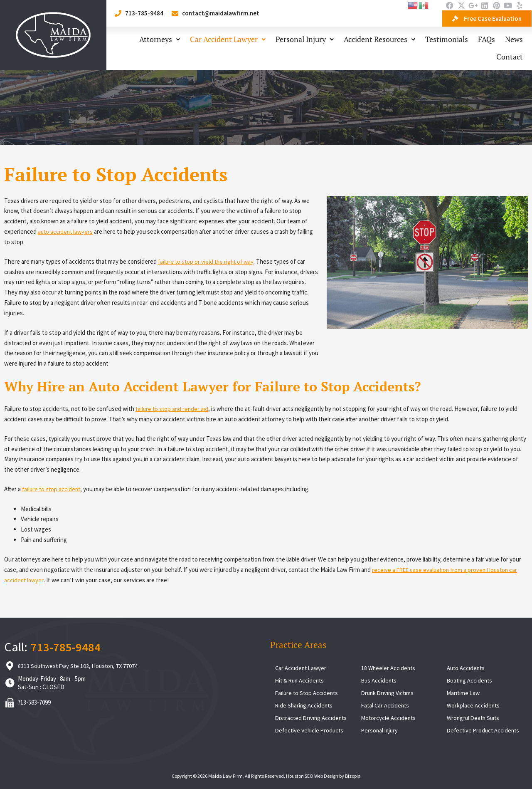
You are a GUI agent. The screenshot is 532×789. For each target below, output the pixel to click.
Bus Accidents (380, 680)
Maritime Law (464, 693)
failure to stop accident (52, 489)
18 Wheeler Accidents (389, 668)
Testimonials (447, 39)
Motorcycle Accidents (389, 718)
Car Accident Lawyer (228, 39)
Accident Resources (379, 39)
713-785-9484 (66, 647)
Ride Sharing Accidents (305, 705)
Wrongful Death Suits (475, 718)
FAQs (486, 39)
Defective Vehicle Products (311, 730)
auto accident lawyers (66, 231)
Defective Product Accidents (485, 730)
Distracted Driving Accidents (312, 718)
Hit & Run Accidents (301, 680)
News (514, 39)
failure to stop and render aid (173, 409)
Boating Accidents (471, 680)
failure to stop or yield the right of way (208, 261)
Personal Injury (305, 39)
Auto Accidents (467, 668)
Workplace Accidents (474, 705)
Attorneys (160, 39)
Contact (510, 57)
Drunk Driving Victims (389, 693)
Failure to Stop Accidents (308, 693)
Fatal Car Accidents (386, 705)
